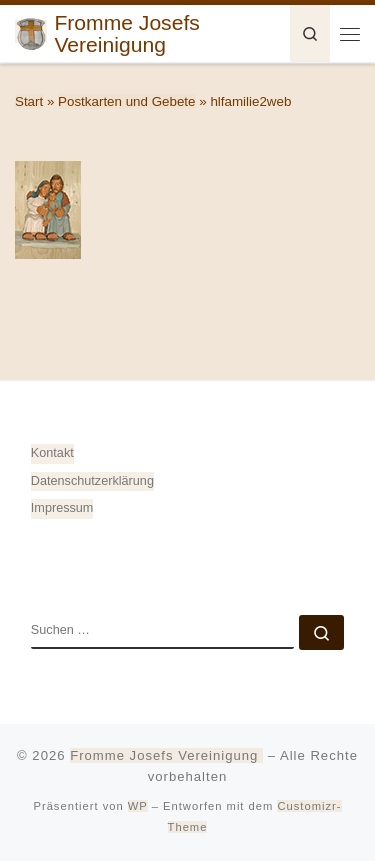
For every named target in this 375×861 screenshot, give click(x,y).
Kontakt (52, 453)
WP (138, 806)
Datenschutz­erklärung (92, 481)
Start (29, 101)
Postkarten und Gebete (126, 101)
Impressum (62, 508)
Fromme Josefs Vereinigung (166, 755)
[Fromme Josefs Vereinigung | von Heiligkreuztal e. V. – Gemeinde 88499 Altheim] (31, 31)
